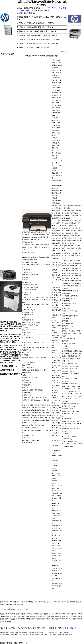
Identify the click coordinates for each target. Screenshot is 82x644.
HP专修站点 (72, 628)
